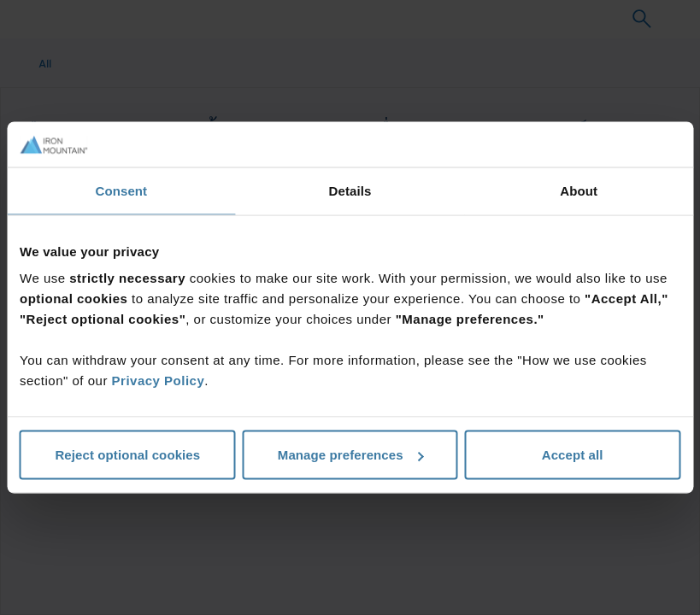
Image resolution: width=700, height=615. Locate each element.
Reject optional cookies (127, 455)
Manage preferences (351, 455)
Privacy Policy (159, 381)
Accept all (573, 455)
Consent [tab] (121, 190)
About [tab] (579, 190)
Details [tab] (350, 190)
